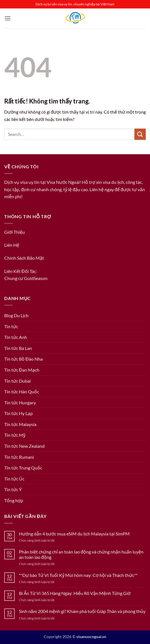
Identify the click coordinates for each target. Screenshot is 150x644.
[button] (8, 18)
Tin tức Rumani (19, 457)
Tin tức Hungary (20, 402)
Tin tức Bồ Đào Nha (23, 359)
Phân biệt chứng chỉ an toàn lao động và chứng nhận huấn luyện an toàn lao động (81, 554)
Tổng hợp (14, 500)
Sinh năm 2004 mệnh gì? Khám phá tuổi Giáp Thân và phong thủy (82, 611)
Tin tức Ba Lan (18, 348)
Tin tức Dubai (18, 381)
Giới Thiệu (15, 232)
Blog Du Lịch (16, 315)
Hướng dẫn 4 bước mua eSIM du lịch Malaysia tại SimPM (74, 534)
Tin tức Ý (13, 489)
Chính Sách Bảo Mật (24, 258)
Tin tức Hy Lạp (19, 413)
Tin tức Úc (14, 479)
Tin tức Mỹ (15, 435)
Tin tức (11, 326)
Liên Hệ (12, 245)
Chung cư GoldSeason (26, 278)
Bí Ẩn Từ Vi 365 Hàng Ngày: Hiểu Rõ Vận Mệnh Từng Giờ (75, 593)
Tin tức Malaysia (20, 424)
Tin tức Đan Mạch (22, 370)
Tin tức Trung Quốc (23, 468)
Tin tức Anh (16, 337)
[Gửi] (140, 134)
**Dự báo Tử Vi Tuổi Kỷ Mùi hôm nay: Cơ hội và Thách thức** (78, 575)
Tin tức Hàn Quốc (22, 392)
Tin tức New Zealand (24, 446)
